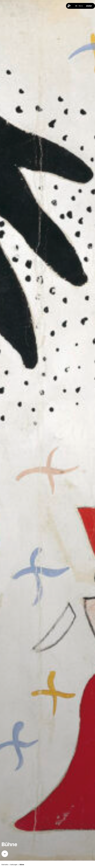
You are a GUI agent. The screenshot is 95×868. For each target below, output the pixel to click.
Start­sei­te (9, 866)
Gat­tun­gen (18, 866)
